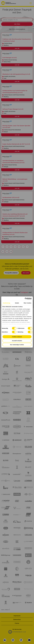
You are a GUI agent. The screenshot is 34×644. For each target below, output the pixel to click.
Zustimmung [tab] (6, 303)
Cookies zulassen (17, 337)
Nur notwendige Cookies (17, 345)
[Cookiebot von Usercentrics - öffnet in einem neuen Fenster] (25, 299)
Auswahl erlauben (17, 341)
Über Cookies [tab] (27, 303)
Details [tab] (17, 303)
